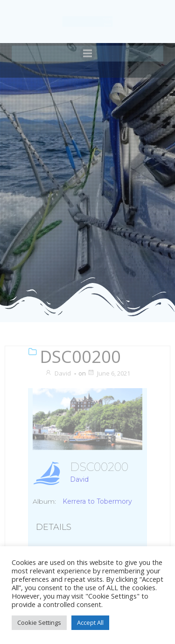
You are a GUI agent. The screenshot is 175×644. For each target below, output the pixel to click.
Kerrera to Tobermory (97, 501)
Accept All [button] (90, 622)
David (58, 373)
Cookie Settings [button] (39, 622)
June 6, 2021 (109, 373)
